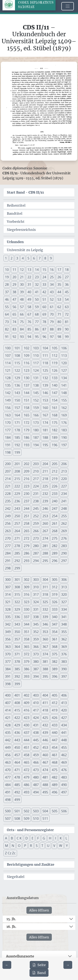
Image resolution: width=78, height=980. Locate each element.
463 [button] (8, 762)
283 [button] (64, 546)
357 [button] (17, 639)
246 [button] (45, 509)
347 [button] (55, 624)
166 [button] (36, 415)
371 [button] (17, 654)
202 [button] (27, 464)
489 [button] (55, 785)
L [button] (66, 838)
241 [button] (64, 501)
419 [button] (55, 710)
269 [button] (64, 531)
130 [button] (27, 378)
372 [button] (27, 654)
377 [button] (8, 662)
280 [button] (36, 546)
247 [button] (55, 509)
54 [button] (67, 299)
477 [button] (8, 777)
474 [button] (45, 770)
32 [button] (37, 284)
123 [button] (27, 370)
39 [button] (22, 292)
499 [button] (17, 800)
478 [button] (17, 777)
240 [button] (55, 501)
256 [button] (8, 523)
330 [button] (27, 609)
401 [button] (17, 695)
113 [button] (64, 356)
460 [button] (45, 755)
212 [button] (55, 471)
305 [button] (55, 580)
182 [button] (55, 430)
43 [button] (52, 292)
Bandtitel (15, 213)
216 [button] (27, 479)
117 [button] (36, 363)
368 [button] (55, 647)
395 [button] (45, 676)
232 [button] (45, 494)
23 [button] (37, 277)
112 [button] (55, 356)
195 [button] (45, 445)
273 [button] (36, 538)
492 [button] (17, 792)
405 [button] (55, 695)
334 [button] (64, 609)
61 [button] (52, 307)
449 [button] (8, 747)
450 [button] (17, 747)
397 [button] (64, 676)
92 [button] (14, 337)
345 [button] (36, 624)
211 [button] (45, 471)
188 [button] (45, 438)
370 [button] (8, 654)
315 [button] (17, 594)
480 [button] (36, 777)
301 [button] (17, 580)
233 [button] (55, 494)
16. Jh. (11, 927)
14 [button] (37, 270)
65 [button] (14, 314)
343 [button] (17, 624)
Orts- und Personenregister (30, 830)
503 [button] (36, 811)
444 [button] (27, 740)
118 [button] (45, 363)
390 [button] (64, 669)
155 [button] (64, 400)
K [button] (61, 838)
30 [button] (22, 284)
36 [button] (67, 284)
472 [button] (27, 770)
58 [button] (29, 307)
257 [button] (17, 523)
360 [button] (45, 639)
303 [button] (36, 580)
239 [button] (45, 501)
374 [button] (45, 654)
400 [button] (8, 695)
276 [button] (64, 538)
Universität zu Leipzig (25, 250)
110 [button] (36, 356)
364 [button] (17, 647)
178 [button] (17, 430)
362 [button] (64, 639)
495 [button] (45, 792)
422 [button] (17, 718)
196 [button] (55, 445)
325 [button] (45, 602)
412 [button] (55, 703)
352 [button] (36, 632)
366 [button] (36, 647)
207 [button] (8, 471)
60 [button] (44, 307)
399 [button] (17, 684)
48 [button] (22, 299)
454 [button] (55, 747)
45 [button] (67, 292)
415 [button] (17, 710)
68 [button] (37, 314)
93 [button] (22, 337)
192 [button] (17, 445)
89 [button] (59, 329)
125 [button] (45, 370)
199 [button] (17, 452)
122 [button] (17, 370)
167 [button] (45, 415)
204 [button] (45, 464)
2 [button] (12, 258)
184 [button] (8, 438)
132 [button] (45, 378)
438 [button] (36, 733)
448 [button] (64, 740)
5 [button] (28, 258)
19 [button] (7, 277)
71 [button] (59, 314)
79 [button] (52, 322)
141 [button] (64, 385)
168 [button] (55, 415)
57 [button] (22, 307)
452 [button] (36, 747)
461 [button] (55, 755)
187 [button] (36, 438)
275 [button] (55, 538)
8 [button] (45, 258)
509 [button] (27, 818)
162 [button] (64, 408)
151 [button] (27, 400)
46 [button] (7, 299)
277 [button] (8, 546)
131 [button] (36, 378)
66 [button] (22, 314)
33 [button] (44, 284)
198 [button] (8, 452)
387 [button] (36, 669)
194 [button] (36, 445)
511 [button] (45, 818)
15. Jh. (11, 919)
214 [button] (8, 479)
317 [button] (36, 594)
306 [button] (64, 580)
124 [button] (36, 370)
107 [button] (8, 356)
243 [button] (17, 509)
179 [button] (27, 430)
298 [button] (8, 568)
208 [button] (17, 471)
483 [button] (64, 777)
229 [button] (17, 494)
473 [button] (36, 770)
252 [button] (36, 516)
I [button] (56, 838)
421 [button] (8, 718)
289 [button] (55, 553)
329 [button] (17, 609)
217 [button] (36, 479)
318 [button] (45, 594)
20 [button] (14, 277)
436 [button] (17, 733)
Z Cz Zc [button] (10, 853)
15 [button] (44, 270)
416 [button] (27, 710)
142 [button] (8, 393)
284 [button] (8, 553)
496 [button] (55, 792)
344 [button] (27, 624)
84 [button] (22, 329)
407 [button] (8, 703)
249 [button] (8, 516)
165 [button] (27, 415)
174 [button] (45, 423)
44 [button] (59, 292)
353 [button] (45, 632)
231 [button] (36, 494)
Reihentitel (16, 205)
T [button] (42, 846)
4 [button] (23, 258)
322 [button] (17, 602)
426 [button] (55, 718)
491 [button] (8, 792)
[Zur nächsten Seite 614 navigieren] (68, 965)
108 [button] (17, 356)
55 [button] (7, 307)
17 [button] (59, 270)
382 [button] (55, 662)
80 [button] (59, 322)
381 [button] (45, 662)
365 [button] (27, 647)
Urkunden (15, 242)
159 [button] (36, 408)
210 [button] (36, 471)
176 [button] (64, 423)
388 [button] (45, 669)
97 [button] (52, 337)
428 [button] (8, 725)
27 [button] (67, 277)
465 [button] (27, 762)
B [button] (12, 838)
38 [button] (14, 292)
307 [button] (8, 587)
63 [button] (67, 307)
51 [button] (44, 299)
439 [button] (45, 733)
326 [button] (55, 602)
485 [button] (17, 785)
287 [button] (36, 553)
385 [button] (17, 669)
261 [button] (55, 523)
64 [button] (7, 314)
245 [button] (36, 509)
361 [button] (55, 639)
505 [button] (55, 811)
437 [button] (27, 733)
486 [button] (27, 785)
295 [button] (45, 561)
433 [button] (55, 725)
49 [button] (29, 299)
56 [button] (14, 307)
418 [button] (45, 710)
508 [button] (17, 818)
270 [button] (8, 538)
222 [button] (17, 486)
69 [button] (44, 314)
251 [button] (27, 516)
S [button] (37, 846)
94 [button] (29, 337)
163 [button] (8, 415)
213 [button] (64, 471)
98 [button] (59, 337)
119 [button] (55, 363)
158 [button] (27, 408)
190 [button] (64, 438)
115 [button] (17, 363)
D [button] (27, 838)
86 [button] (37, 329)
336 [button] (17, 617)
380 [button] (36, 662)
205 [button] (55, 464)
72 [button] (67, 314)
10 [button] (7, 270)
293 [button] (27, 561)
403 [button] (36, 695)
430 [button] (27, 725)
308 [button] (17, 587)
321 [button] (8, 602)
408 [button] (17, 703)
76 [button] (29, 322)
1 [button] (6, 258)
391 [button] (8, 676)
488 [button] (45, 785)
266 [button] (36, 531)
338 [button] (36, 617)
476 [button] (64, 770)
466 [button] (36, 762)
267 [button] (45, 531)
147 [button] (55, 393)
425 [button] (45, 718)
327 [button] (64, 602)
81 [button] (67, 322)
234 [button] (64, 494)
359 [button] (36, 639)
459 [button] (36, 755)
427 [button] (64, 718)
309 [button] (27, 587)
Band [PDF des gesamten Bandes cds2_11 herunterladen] (39, 973)
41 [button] (37, 292)
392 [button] (17, 676)
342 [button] (8, 624)
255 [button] (64, 516)
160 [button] (45, 408)
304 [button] (45, 580)
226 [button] (55, 486)
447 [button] (55, 740)
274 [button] (45, 538)
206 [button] (64, 464)
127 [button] (64, 370)
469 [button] (64, 762)
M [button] (6, 846)
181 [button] (45, 430)
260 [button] (45, 523)
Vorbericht (16, 222)
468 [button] (55, 762)
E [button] (33, 838)
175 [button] (55, 423)
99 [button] (67, 337)
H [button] (50, 838)
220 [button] (64, 479)
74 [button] (14, 322)
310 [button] (36, 587)
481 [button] (45, 777)
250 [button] (17, 516)
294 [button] (36, 561)
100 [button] (8, 348)
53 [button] (59, 299)
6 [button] (34, 258)
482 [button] (55, 777)
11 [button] (14, 270)
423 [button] (27, 718)
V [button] (54, 846)
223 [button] (27, 486)
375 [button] (55, 654)
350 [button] (17, 632)
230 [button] (27, 494)
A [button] (6, 838)
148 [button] (64, 393)
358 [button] (27, 639)
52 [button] (52, 299)
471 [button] (17, 770)
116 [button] (27, 363)
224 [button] (36, 486)
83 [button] (14, 329)
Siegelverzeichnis (21, 230)
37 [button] (7, 292)
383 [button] (64, 662)
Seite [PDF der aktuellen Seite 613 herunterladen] (39, 965)
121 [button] (8, 370)
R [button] (31, 846)
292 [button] (17, 561)
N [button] (13, 846)
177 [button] (8, 430)
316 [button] (27, 594)
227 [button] (64, 486)
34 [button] (52, 284)
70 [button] (52, 314)
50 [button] (37, 299)
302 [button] (27, 580)
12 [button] (22, 270)
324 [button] (36, 602)
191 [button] (8, 445)
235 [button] (8, 501)
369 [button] (64, 647)
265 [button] (27, 531)
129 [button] (17, 378)
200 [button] (8, 464)
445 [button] (36, 740)
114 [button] (8, 363)
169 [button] (64, 415)
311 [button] (45, 587)
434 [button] (64, 725)
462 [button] (64, 755)
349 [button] (8, 632)
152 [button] (36, 400)
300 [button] (8, 580)
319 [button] (55, 594)
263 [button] (8, 531)
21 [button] (22, 277)
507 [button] (8, 818)
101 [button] (17, 348)
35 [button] (59, 284)
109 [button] (27, 356)
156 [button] (8, 408)
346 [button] (45, 624)
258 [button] (27, 523)
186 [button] (27, 438)
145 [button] (36, 393)
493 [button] (27, 792)
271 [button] (17, 538)
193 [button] (27, 445)
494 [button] (36, 792)
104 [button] (45, 348)
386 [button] (27, 669)
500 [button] (8, 811)
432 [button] (45, 725)
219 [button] (55, 479)
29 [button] (14, 284)
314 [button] (8, 594)
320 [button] (64, 594)
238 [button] (36, 501)
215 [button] (17, 479)
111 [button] (45, 356)
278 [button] (17, 546)
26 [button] (59, 277)
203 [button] (36, 464)
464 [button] (17, 762)
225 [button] (45, 486)
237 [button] (27, 501)
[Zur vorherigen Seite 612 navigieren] (7, 965)
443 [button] (17, 740)
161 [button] (55, 408)
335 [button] (8, 617)
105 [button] (55, 348)
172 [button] (27, 423)
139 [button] (45, 385)
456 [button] (8, 755)
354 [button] (55, 632)
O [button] (19, 846)
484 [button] (8, 785)
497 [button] (64, 792)
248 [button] (64, 509)
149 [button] (8, 400)
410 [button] (36, 703)
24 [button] (44, 277)
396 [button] (55, 676)
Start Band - (25, 192)
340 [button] (55, 617)
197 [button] (64, 445)
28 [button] (7, 284)
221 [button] (8, 486)
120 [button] (64, 363)
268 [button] (55, 531)
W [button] (61, 846)
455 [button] (64, 747)
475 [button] (55, 770)
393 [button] (27, 676)
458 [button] (27, 755)
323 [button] (27, 602)
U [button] (48, 846)
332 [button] (45, 609)
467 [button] (45, 762)
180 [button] (36, 430)
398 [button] (8, 684)
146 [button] (45, 393)
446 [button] (45, 740)
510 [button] (36, 818)
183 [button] (64, 430)
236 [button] (17, 501)
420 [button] (64, 710)
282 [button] (55, 546)
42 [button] (44, 292)
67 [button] (29, 314)
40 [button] (29, 292)
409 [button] (27, 703)
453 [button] (45, 747)
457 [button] (17, 755)
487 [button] (36, 785)
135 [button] (8, 385)
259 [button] (36, 523)
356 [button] (8, 639)
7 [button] (40, 258)
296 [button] (55, 561)
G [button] (44, 838)
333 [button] (55, 609)
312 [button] (55, 587)
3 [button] (17, 258)
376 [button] (64, 654)
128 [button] (8, 378)
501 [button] (17, 811)
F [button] (38, 838)
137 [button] (27, 385)
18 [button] (67, 270)
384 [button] (8, 669)
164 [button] (17, 415)
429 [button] (17, 725)
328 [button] (8, 609)
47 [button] (14, 299)
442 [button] (8, 740)
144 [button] (27, 393)
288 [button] (45, 553)
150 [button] (17, 400)
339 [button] (45, 617)
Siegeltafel (16, 877)
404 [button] (45, 695)
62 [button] (59, 307)
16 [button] (52, 270)
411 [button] (45, 703)
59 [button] (37, 307)
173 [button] (36, 423)
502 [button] (27, 811)
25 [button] (52, 277)
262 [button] (64, 523)
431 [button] (36, 725)
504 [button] (45, 811)
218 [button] (45, 479)
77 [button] (37, 322)
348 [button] (64, 624)
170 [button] (8, 423)
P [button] (25, 846)
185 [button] (17, 438)
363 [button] (8, 647)
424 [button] (36, 718)
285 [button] (17, 553)
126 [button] (55, 370)
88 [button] (52, 329)
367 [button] (45, 647)
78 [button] (44, 322)
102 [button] (27, 348)
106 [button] (64, 348)
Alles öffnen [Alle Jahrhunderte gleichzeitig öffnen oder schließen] (39, 910)
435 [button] (8, 733)
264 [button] (17, 531)
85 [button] (29, 329)
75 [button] (22, 322)
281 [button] (45, 546)
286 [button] (27, 553)
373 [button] (36, 654)
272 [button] (27, 538)
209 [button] (27, 471)
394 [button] (36, 676)
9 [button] (51, 258)
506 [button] (64, 811)
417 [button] (36, 710)
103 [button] (36, 348)
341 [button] (64, 617)
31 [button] (29, 284)
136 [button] (17, 385)
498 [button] (8, 800)
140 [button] (55, 385)
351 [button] (27, 632)
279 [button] (27, 546)
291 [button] (8, 561)
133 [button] (55, 378)
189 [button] (55, 438)
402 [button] (27, 695)
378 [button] (17, 662)
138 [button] (36, 385)
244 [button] (27, 509)
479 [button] (27, 777)
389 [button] (55, 669)
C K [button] (19, 838)
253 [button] (45, 516)
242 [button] (8, 509)
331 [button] (36, 609)
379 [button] (27, 662)
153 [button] (45, 400)
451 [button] (27, 747)
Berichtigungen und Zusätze (31, 864)
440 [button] (55, 733)
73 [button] (7, 322)
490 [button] (64, 785)
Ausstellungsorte (20, 956)
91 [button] (7, 337)
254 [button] (55, 516)
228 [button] (8, 494)
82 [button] (7, 329)
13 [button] (29, 270)
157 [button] (17, 408)
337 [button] (27, 617)
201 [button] (17, 464)
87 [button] (44, 329)
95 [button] (37, 337)
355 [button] (64, 632)
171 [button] (17, 423)
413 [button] (64, 703)
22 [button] (29, 277)
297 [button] (64, 561)
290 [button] (64, 553)
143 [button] (17, 393)
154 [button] (55, 400)
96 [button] (44, 337)
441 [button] (64, 733)
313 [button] (64, 587)
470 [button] (8, 770)
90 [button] (67, 329)
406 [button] (64, 695)
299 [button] (17, 568)
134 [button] (64, 378)
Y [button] (67, 846)
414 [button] (8, 710)
